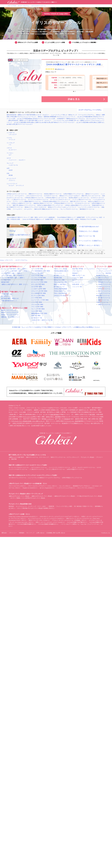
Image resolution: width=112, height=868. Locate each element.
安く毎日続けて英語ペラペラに (84, 506)
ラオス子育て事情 (37, 311)
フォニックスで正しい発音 (64, 506)
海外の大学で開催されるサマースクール (46, 209)
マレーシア (10, 163)
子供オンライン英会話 (60, 269)
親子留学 (92, 414)
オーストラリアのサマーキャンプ (60, 200)
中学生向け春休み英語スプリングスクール (55, 201)
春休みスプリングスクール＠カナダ (35, 207)
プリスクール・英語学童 (73, 421)
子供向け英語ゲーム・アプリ (62, 291)
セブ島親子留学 (6, 280)
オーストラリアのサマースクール (38, 200)
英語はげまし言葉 (59, 280)
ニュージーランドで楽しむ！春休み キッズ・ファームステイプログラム (73, 115)
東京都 (11, 175)
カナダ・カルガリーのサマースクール (83, 467)
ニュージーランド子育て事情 (40, 300)
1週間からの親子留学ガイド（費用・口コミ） (15, 284)
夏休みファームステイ (92, 194)
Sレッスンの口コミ (65, 486)
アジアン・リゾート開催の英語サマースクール (27, 201)
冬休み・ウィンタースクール (10, 315)
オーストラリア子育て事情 (39, 282)
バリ (10, 145)
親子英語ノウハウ (59, 275)
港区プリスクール (104, 278)
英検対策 (51, 506)
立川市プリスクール (104, 293)
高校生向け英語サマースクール (43, 203)
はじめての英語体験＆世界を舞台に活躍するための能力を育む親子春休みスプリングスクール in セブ (44, 122)
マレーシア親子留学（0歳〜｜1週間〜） (13, 278)
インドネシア (11, 143)
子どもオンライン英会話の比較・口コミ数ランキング (29, 421)
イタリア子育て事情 (37, 275)
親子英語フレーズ (59, 287)
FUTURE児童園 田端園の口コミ (27, 524)
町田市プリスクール (104, 291)
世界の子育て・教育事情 (53, 417)
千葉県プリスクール (102, 302)
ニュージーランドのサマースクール (89, 207)
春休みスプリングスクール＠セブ (70, 196)
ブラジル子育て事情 (37, 304)
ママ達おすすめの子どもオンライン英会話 (90, 496)
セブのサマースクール (51, 196)
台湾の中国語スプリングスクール (73, 194)
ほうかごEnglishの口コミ (47, 488)
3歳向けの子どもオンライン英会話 (19, 496)
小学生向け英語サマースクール (34, 198)
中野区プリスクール (104, 289)
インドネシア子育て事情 (39, 278)
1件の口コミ (61, 69)
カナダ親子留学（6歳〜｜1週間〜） (12, 273)
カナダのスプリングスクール (17, 478)
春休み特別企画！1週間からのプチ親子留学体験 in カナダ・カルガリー (28, 115)
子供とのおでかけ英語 (60, 282)
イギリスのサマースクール (38, 6)
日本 (8, 173)
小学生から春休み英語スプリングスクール (77, 205)
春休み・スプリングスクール (10, 312)
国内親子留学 (5, 282)
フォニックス (58, 273)
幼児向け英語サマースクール (53, 194)
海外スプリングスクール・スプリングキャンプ (65, 457)
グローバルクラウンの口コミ (17, 486)
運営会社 (4, 533)
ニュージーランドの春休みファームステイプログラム (44, 478)
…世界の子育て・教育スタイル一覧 (42, 320)
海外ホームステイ (78, 280)
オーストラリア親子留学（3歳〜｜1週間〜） (15, 269)
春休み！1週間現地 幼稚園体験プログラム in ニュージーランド (57, 117)
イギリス (9, 148)
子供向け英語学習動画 (60, 289)
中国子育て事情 (36, 316)
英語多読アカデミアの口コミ (82, 486)
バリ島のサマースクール (19, 200)
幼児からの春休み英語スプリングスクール (50, 205)
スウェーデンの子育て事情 (39, 291)
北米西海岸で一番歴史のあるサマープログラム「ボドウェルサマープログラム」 (81, 119)
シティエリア (13, 134)
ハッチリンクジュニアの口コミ (66, 488)
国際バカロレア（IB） (79, 275)
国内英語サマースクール (87, 209)
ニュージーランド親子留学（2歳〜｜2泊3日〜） (16, 271)
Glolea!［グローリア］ (7, 260)
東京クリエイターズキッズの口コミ (39, 520)
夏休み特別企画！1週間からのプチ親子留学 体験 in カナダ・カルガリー (30, 120)
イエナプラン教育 (78, 278)
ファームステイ (17, 209)
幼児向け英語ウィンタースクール (79, 198)
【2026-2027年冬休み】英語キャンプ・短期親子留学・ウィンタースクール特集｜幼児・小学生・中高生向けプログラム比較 (59, 219)
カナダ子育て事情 (37, 287)
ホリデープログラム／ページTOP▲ (90, 110)
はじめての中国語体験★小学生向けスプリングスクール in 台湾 (36, 119)
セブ (10, 155)
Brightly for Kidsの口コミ (30, 488)
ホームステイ (28, 209)
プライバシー (13, 533)
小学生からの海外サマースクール (21, 203)
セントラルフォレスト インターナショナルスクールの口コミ (46, 518)
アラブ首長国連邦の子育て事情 (41, 271)
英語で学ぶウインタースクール (91, 196)
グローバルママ (77, 271)
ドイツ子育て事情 (37, 298)
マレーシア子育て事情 (38, 309)
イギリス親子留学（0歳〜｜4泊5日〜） (13, 275)
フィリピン (10, 153)
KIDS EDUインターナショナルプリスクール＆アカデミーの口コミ (60, 517)
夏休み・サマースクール (9, 310)
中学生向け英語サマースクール (64, 203)
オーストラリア (11, 179)
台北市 (11, 170)
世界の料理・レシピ (78, 284)
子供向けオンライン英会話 (89, 231)
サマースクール (28, 417)
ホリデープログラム (23, 6)
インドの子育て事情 (37, 280)
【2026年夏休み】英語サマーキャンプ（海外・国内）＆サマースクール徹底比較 (31, 217)
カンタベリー (13, 150)
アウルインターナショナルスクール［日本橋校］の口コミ (69, 520)
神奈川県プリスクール (103, 296)
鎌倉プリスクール (104, 300)
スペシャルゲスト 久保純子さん (90, 241)
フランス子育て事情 (37, 307)
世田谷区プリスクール (105, 282)
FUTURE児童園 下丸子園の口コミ (77, 522)
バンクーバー (13, 160)
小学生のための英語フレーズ (62, 296)
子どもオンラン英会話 (87, 457)
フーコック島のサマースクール (82, 200)
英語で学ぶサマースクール (78, 201)
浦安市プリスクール (104, 304)
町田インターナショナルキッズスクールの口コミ (51, 522)
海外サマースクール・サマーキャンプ (37, 457)
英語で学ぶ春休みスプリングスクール (24, 205)
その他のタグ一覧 (37, 318)
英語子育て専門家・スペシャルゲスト (84, 269)
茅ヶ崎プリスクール (104, 298)
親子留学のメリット (7, 296)
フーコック (12, 140)
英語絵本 (75, 273)
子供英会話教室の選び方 (61, 271)
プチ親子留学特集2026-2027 (89, 227)
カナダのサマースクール (82, 203)
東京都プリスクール (102, 275)
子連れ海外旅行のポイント (9, 301)
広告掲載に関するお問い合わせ (56, 533)
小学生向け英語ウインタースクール (56, 198)
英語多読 (11, 506)
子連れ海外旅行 (55, 414)
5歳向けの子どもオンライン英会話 (64, 496)
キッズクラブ (76, 282)
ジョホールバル (13, 165)
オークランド (20, 185)
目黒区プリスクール (104, 284)
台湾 (8, 168)
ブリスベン (12, 180)
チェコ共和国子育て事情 (39, 293)
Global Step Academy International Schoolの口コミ (23, 517)
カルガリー (22, 160)
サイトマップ (30, 533)
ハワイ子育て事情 (37, 302)
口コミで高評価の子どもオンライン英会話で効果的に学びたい (36, 508)
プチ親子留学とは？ (7, 294)
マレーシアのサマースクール (69, 209)
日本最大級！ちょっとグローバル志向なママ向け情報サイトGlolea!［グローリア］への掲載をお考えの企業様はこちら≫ (56, 327)
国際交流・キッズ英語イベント (11, 317)
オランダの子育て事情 (38, 284)
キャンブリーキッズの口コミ (86, 488)
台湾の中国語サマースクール (75, 469)
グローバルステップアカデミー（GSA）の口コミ (43, 486)
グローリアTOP (12, 6)
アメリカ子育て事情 (37, 269)
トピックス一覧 (77, 287)
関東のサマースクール (35, 194)
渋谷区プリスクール (104, 280)
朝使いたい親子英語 (60, 284)
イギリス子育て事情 (37, 273)
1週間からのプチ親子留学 (16, 457)
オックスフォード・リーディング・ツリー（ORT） (31, 506)
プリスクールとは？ (102, 269)
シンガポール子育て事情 (39, 289)
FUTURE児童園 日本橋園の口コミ (49, 524)
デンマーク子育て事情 (38, 296)
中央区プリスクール (104, 287)
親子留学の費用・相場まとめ (10, 298)
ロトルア (11, 185)
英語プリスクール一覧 (87, 236)
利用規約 (22, 533)
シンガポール (11, 133)
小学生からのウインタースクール (17, 194)
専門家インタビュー (48, 419)
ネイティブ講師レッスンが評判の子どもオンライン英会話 (28, 498)
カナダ (9, 158)
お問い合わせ (40, 533)
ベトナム (9, 138)
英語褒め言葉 (58, 278)
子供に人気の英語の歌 (60, 293)
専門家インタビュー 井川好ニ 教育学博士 (91, 245)
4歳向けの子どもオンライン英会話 (42, 496)
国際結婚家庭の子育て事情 (39, 313)
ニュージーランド (12, 184)
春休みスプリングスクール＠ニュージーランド (62, 207)
